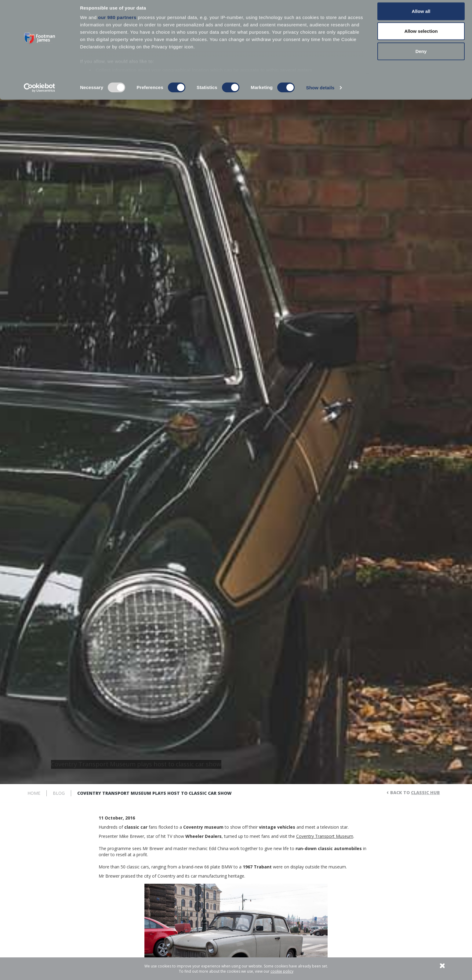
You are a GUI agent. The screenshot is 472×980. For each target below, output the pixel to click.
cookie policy (282, 971)
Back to (415, 792)
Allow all (421, 16)
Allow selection (421, 36)
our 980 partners (117, 22)
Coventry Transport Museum (325, 836)
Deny (421, 56)
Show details (320, 93)
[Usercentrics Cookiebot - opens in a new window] (40, 93)
